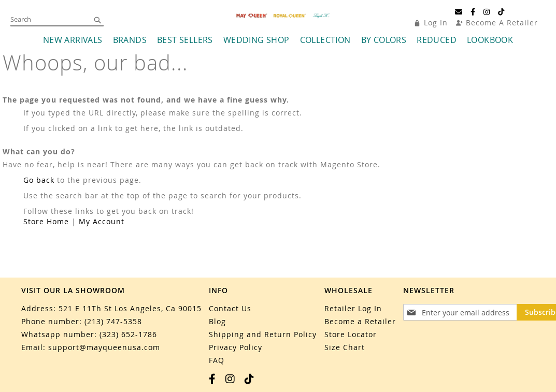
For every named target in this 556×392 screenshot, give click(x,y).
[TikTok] (501, 12)
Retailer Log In (353, 308)
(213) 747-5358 (113, 321)
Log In (436, 23)
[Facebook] (473, 12)
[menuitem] (73, 44)
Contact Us (230, 308)
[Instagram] (487, 12)
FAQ (217, 360)
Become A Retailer (502, 23)
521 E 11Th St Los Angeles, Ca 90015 (130, 308)
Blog (217, 321)
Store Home (46, 226)
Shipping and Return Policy (263, 334)
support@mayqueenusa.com (104, 347)
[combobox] (57, 20)
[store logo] (283, 18)
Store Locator (351, 334)
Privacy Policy (236, 347)
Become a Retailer (360, 321)
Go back (39, 184)
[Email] (459, 12)
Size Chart (345, 347)
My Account (102, 226)
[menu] (278, 44)
